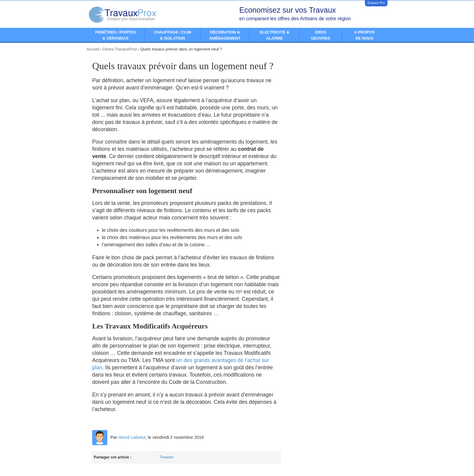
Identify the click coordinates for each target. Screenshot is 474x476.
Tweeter (167, 457)
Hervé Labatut (132, 437)
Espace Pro (376, 3)
